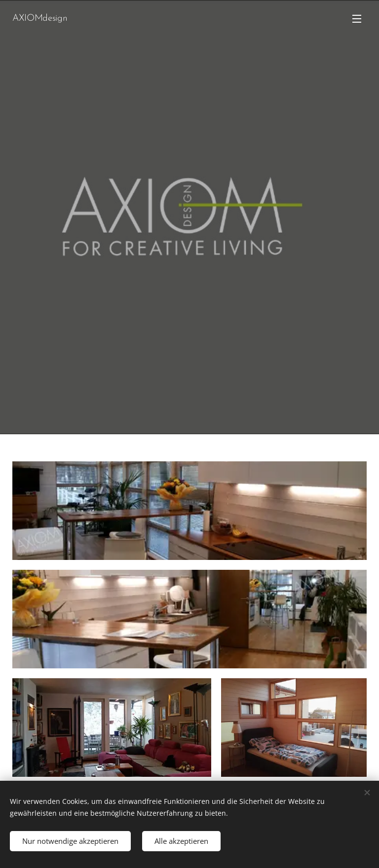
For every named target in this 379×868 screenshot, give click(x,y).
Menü (357, 19)
